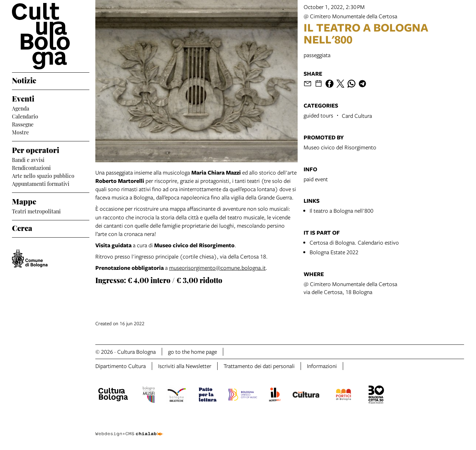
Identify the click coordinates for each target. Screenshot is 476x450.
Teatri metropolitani (36, 211)
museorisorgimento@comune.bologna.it (217, 268)
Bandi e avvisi (28, 159)
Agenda (21, 108)
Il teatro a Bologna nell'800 (341, 211)
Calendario (25, 116)
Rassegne (23, 124)
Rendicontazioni (31, 167)
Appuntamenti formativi (41, 183)
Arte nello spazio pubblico (43, 175)
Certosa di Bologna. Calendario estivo (354, 242)
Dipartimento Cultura (121, 366)
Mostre (20, 132)
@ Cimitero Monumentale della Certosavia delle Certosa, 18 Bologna (350, 288)
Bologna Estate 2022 (334, 252)
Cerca (22, 227)
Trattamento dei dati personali (259, 366)
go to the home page (192, 352)
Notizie (24, 80)
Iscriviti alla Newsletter (185, 366)
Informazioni (322, 366)
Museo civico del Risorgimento (340, 147)
